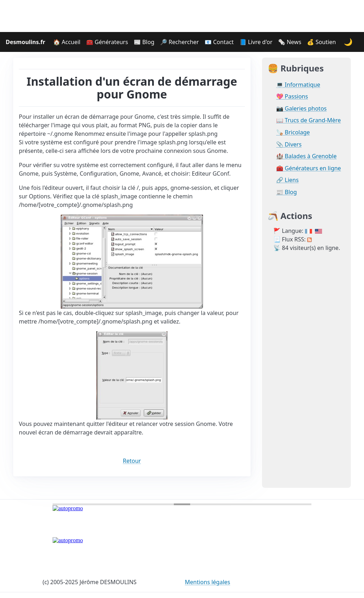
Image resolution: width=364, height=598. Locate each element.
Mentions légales (208, 582)
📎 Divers (289, 145)
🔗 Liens (287, 180)
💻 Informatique (298, 85)
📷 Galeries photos (301, 109)
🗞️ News (290, 42)
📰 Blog (144, 42)
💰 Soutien (322, 42)
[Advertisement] (182, 16)
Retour (132, 461)
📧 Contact (219, 42)
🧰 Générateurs (107, 42)
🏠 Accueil (67, 42)
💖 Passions (292, 97)
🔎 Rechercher (179, 42)
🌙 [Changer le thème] (348, 42)
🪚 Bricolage (293, 132)
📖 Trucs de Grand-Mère (309, 120)
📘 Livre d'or (256, 42)
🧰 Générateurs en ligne (309, 168)
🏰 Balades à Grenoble (306, 156)
